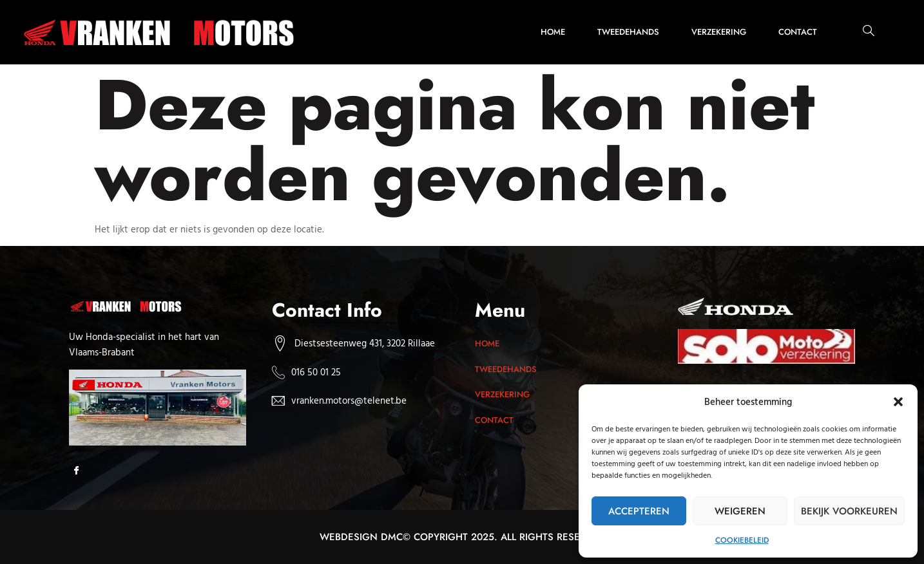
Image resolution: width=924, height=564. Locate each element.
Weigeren (740, 511)
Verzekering (719, 32)
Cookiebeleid (742, 540)
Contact (798, 32)
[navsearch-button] (862, 32)
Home (553, 32)
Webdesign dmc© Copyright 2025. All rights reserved (462, 537)
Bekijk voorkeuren (849, 511)
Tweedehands (628, 32)
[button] (898, 402)
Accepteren (639, 511)
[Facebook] (80, 471)
